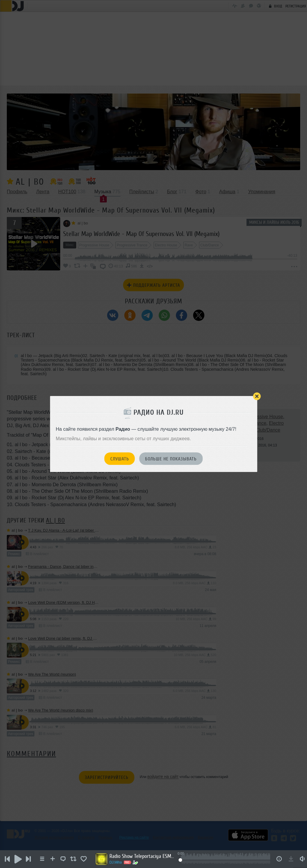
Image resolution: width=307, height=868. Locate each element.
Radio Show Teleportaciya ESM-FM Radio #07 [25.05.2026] (146, 856)
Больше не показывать (171, 459)
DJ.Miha (120, 862)
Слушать (120, 459)
